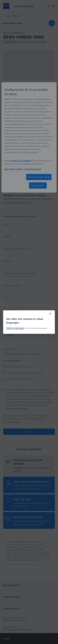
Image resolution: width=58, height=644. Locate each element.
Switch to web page (15, 328)
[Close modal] (50, 314)
